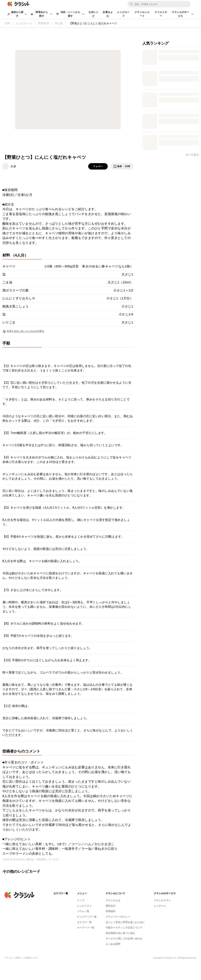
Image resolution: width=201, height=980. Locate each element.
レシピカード (123, 14)
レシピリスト (84, 906)
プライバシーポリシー (118, 917)
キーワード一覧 (86, 928)
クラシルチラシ (162, 900)
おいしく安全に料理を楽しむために (125, 922)
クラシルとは (113, 900)
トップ (81, 900)
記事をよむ (108, 14)
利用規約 (111, 911)
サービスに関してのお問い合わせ (124, 939)
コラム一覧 (83, 911)
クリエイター (161, 14)
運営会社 (111, 906)
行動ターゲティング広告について (124, 928)
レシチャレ (160, 906)
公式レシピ (94, 14)
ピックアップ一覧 (87, 917)
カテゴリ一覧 (84, 922)
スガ (13, 166)
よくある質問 (113, 944)
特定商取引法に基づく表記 (120, 933)
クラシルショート (142, 14)
